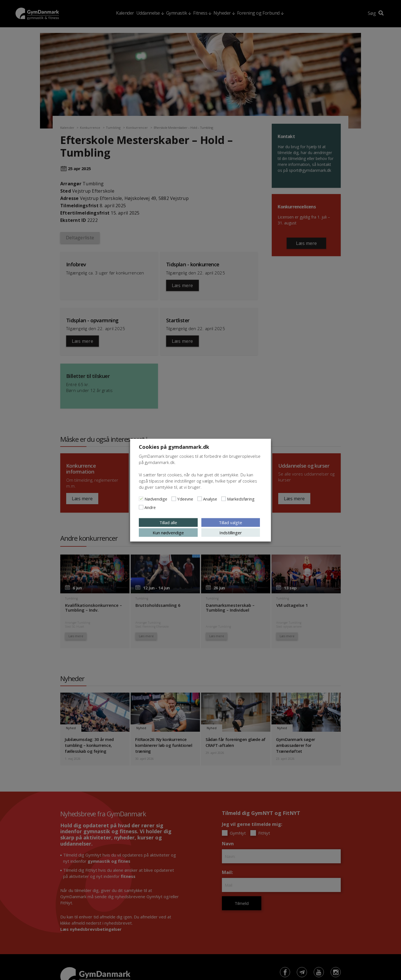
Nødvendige (156, 499)
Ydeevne (185, 499)
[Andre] (141, 507)
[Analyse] (200, 499)
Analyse (210, 499)
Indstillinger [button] (231, 532)
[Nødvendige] (141, 499)
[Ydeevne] (174, 499)
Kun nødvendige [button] (168, 532)
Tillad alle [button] (168, 522)
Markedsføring (241, 499)
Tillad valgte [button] (230, 522)
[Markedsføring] (224, 499)
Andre (150, 507)
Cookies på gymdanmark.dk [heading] (174, 447)
